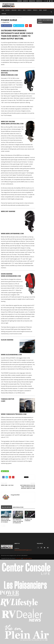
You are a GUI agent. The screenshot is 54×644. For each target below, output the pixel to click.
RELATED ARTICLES (7, 507)
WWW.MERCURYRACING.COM (12, 124)
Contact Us (39, 1)
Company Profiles (5, 517)
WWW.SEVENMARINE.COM (11, 276)
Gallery (45, 10)
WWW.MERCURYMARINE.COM (12, 233)
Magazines (14, 10)
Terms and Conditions (27, 558)
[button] (51, 12)
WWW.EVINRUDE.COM (9, 75)
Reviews (30, 10)
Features (8, 10)
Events (20, 10)
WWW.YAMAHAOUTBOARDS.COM (14, 414)
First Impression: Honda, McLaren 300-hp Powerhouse (18, 521)
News (25, 10)
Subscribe (19, 1)
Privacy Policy (18, 558)
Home (3, 10)
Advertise (25, 1)
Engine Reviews (12, 17)
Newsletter (32, 1)
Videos (40, 10)
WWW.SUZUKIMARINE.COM (11, 355)
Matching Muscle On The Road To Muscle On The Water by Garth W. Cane (28, 487)
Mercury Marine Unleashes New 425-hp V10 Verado (6, 520)
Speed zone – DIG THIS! (7, 485)
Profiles (36, 10)
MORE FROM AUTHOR (18, 507)
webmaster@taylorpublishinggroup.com (23, 550)
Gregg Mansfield (6, 22)
